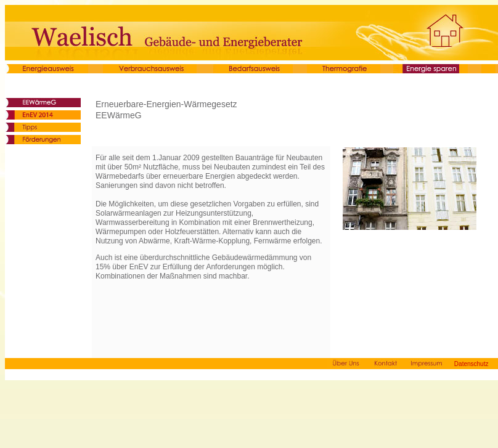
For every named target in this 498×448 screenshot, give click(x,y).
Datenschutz (471, 364)
